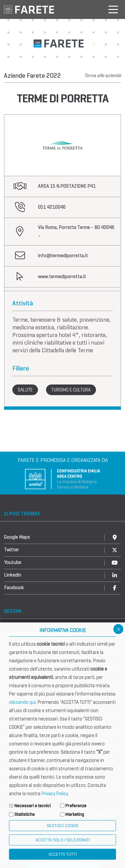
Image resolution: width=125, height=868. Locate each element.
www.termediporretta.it (62, 276)
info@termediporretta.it (63, 256)
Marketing (75, 814)
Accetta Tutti (62, 854)
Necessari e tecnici (32, 806)
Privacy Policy (54, 794)
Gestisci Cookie (63, 826)
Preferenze (76, 806)
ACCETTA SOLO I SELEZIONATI (63, 840)
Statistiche (24, 814)
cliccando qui (22, 702)
